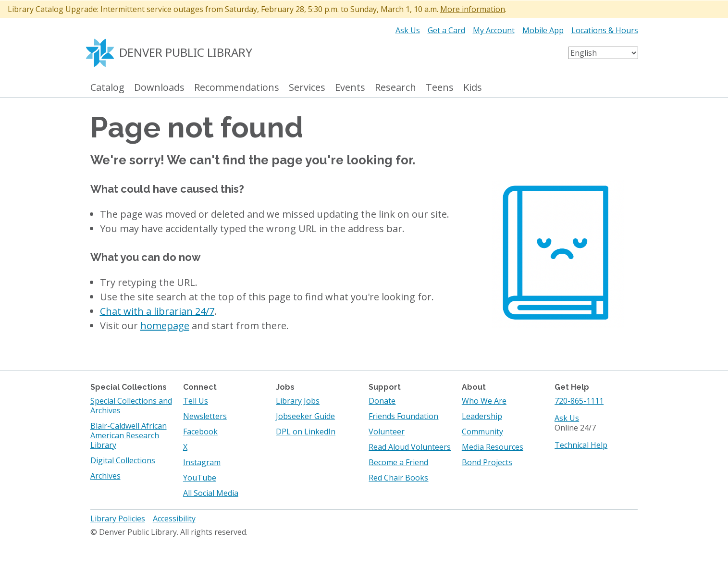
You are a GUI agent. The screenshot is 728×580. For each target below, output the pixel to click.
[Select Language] (603, 53)
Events (350, 88)
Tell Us (196, 401)
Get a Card (446, 30)
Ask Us (408, 30)
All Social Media (211, 493)
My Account (494, 30)
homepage (165, 326)
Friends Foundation (403, 416)
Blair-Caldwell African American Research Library (129, 435)
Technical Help (581, 445)
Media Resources (493, 447)
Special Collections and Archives (131, 406)
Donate (382, 401)
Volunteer (387, 432)
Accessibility (174, 518)
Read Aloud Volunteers (410, 447)
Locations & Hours (605, 30)
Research (395, 88)
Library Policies (118, 518)
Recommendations (237, 88)
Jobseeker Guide (305, 416)
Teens (440, 88)
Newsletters (205, 416)
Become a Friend (398, 462)
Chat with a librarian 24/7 (157, 311)
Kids (473, 88)
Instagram (202, 462)
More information (473, 9)
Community (482, 432)
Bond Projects (487, 462)
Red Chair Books (398, 478)
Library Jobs (298, 401)
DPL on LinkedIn (306, 432)
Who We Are (484, 401)
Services (307, 88)
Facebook (200, 432)
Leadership (482, 416)
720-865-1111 (579, 401)
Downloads (159, 88)
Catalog (107, 88)
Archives (105, 476)
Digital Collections (123, 460)
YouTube (200, 478)
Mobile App (543, 30)
